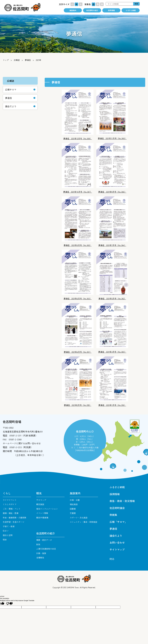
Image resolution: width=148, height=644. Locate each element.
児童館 (73, 513)
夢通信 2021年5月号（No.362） (112, 299)
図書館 (73, 509)
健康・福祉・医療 (11, 513)
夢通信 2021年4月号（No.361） (78, 352)
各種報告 (40, 558)
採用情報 (111, 10)
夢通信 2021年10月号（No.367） (78, 192)
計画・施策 (41, 553)
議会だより (11, 106)
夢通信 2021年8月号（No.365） (78, 245)
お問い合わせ (117, 542)
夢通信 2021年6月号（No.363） (78, 299)
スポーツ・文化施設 (79, 518)
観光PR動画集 (42, 518)
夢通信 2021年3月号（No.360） (112, 352)
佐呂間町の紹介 (92, 10)
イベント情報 (42, 513)
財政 (38, 544)
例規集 (113, 515)
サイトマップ (117, 549)
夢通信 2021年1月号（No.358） (112, 405)
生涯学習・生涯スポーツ (14, 522)
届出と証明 (8, 535)
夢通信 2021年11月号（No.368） (112, 138)
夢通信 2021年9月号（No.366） (112, 192)
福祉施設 (74, 504)
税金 (5, 540)
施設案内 (73, 10)
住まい (6, 531)
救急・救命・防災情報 (122, 501)
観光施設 (40, 504)
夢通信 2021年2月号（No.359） (78, 405)
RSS (112, 559)
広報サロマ (11, 90)
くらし (7, 493)
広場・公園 (75, 500)
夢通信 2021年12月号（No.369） (78, 138)
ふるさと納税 (131, 10)
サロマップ (41, 500)
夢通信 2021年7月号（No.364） (112, 245)
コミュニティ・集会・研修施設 (83, 522)
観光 (39, 493)
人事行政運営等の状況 (46, 549)
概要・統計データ (44, 540)
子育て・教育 (9, 526)
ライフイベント (10, 500)
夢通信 (28, 60)
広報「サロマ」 (118, 522)
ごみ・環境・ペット (12, 509)
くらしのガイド (10, 504)
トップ (6, 60)
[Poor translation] (9, 604)
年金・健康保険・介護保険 (15, 518)
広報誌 (17, 60)
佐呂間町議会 (117, 508)
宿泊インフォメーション (47, 509)
